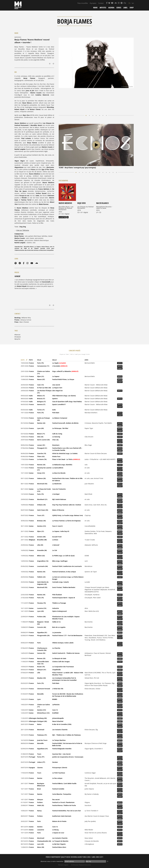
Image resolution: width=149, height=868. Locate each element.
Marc (21, 322)
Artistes (103, 8)
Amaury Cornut (26, 320)
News (95, 8)
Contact (101, 3)
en (133, 3)
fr (129, 3)
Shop (132, 8)
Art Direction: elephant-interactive (81, 865)
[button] (86, 97)
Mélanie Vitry (26, 318)
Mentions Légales (63, 865)
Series (119, 8)
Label (125, 8)
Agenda (111, 8)
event (120, 368)
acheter (62, 198)
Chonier (26, 322)
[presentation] (50, 63)
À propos (93, 3)
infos (120, 363)
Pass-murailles (83, 3)
